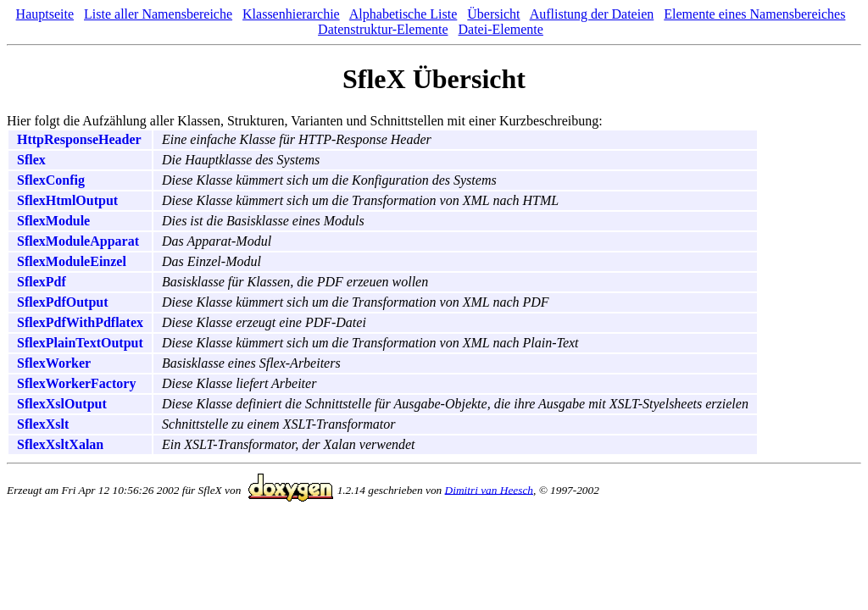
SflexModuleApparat (78, 241)
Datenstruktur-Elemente (383, 29)
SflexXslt (43, 424)
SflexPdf (42, 282)
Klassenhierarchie (291, 14)
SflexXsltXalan (60, 444)
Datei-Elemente (501, 29)
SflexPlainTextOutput (80, 343)
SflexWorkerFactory (76, 383)
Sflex (31, 160)
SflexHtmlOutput (67, 200)
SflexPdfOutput (63, 302)
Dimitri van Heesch (489, 489)
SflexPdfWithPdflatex (80, 322)
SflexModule (53, 221)
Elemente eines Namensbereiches (754, 14)
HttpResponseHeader (79, 139)
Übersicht (493, 14)
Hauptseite (45, 14)
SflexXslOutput (62, 404)
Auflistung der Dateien (592, 14)
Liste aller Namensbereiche (158, 14)
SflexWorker (54, 363)
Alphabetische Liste (403, 14)
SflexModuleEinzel (72, 261)
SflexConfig (51, 180)
